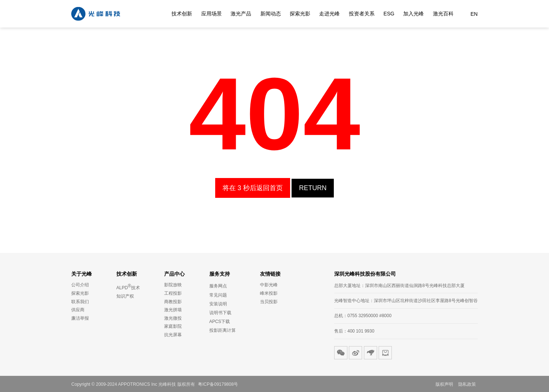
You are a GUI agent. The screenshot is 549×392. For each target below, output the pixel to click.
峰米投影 (269, 293)
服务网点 (218, 286)
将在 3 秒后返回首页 (253, 188)
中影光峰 (269, 285)
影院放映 (173, 285)
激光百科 (443, 14)
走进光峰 (329, 14)
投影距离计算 (223, 330)
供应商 (78, 310)
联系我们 (80, 302)
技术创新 (182, 14)
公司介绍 (80, 285)
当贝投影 (269, 302)
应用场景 (212, 14)
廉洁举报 (80, 318)
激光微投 (173, 318)
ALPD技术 (128, 287)
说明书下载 (220, 313)
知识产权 (125, 296)
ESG (389, 14)
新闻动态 (271, 14)
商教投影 (173, 302)
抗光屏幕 (173, 335)
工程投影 (173, 293)
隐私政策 (467, 384)
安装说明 (218, 304)
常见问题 (218, 295)
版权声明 (444, 384)
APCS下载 (220, 322)
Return (313, 188)
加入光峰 (413, 14)
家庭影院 (173, 326)
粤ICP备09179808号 (218, 384)
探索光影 (300, 14)
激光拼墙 (173, 310)
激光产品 (241, 14)
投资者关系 (362, 14)
